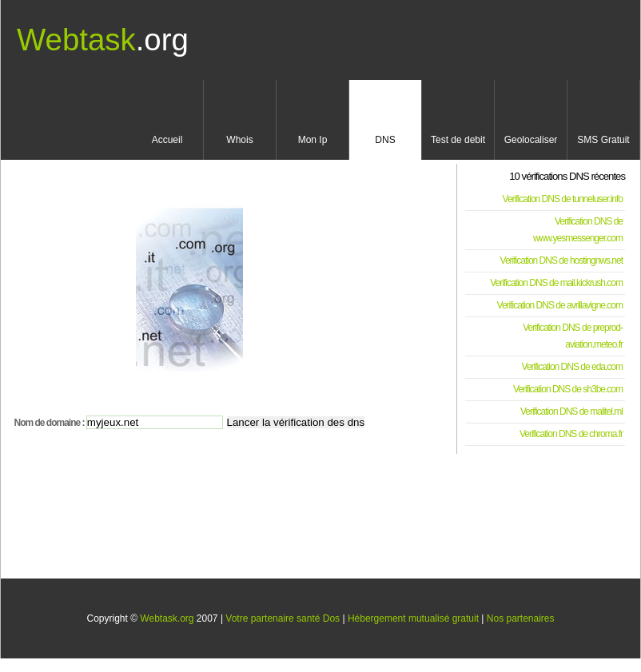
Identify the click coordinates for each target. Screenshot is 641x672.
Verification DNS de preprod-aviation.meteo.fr (573, 336)
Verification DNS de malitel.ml (571, 412)
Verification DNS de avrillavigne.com (560, 305)
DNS (385, 140)
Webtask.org (167, 618)
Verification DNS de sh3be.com (568, 389)
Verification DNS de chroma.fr (571, 434)
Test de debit (458, 140)
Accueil (167, 140)
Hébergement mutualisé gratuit (413, 618)
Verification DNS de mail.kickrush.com (556, 283)
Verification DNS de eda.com (572, 367)
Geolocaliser (531, 140)
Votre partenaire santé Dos (283, 618)
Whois (239, 140)
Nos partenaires (521, 618)
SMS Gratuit (603, 140)
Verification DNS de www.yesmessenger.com (578, 230)
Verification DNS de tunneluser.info (563, 199)
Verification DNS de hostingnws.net (561, 260)
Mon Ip (313, 140)
